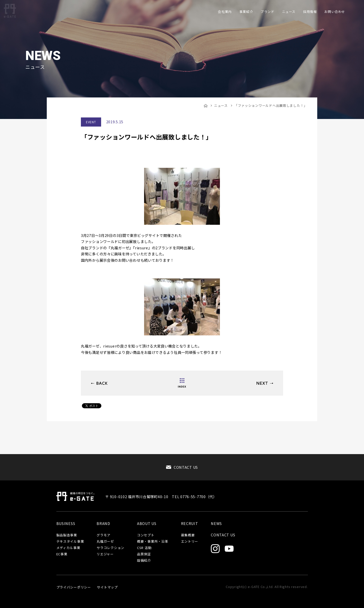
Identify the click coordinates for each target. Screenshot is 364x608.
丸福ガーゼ (105, 542)
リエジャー (105, 554)
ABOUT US (147, 523)
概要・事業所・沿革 (153, 542)
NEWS (216, 523)
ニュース (221, 105)
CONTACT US (186, 467)
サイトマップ (107, 587)
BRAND (103, 523)
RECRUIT (190, 523)
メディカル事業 (68, 548)
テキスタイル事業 (70, 542)
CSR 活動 (144, 548)
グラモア (104, 535)
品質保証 (144, 554)
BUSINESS (66, 523)
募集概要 (188, 535)
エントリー (190, 542)
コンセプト (146, 535)
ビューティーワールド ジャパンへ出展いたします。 (99, 383)
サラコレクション (110, 548)
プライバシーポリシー (74, 587)
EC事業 (62, 554)
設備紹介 (144, 561)
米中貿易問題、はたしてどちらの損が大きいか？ (265, 383)
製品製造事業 (67, 535)
